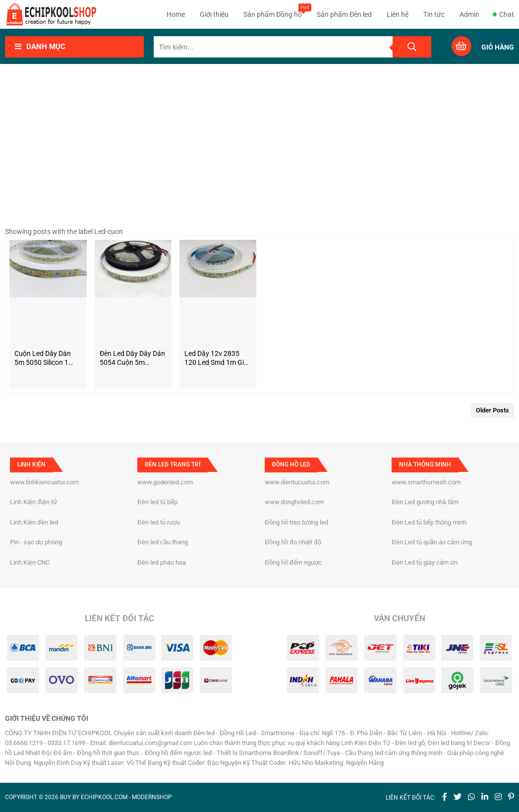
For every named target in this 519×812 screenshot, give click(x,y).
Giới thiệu (214, 14)
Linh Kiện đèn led (34, 522)
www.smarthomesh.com (426, 482)
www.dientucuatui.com (297, 482)
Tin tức (434, 14)
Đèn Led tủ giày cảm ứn (425, 562)
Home (176, 14)
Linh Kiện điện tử (33, 502)
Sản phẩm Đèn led (344, 14)
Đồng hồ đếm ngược (293, 562)
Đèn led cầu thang (163, 542)
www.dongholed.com (294, 502)
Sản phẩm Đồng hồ (273, 11)
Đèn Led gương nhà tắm (425, 502)
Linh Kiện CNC (30, 562)
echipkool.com (104, 797)
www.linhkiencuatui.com (44, 482)
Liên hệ (398, 14)
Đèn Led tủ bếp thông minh (429, 522)
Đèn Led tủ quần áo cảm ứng (432, 542)
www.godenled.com (165, 482)
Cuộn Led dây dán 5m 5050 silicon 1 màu (43, 358)
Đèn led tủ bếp (157, 502)
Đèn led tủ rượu (159, 522)
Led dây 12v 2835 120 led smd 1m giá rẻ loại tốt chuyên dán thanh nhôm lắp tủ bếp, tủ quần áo (216, 358)
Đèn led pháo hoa (162, 562)
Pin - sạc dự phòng (36, 542)
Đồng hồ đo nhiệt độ (293, 542)
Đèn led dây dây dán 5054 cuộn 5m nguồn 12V (132, 358)
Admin (469, 14)
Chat (503, 14)
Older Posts (492, 410)
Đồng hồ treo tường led (296, 522)
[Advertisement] (259, 148)
